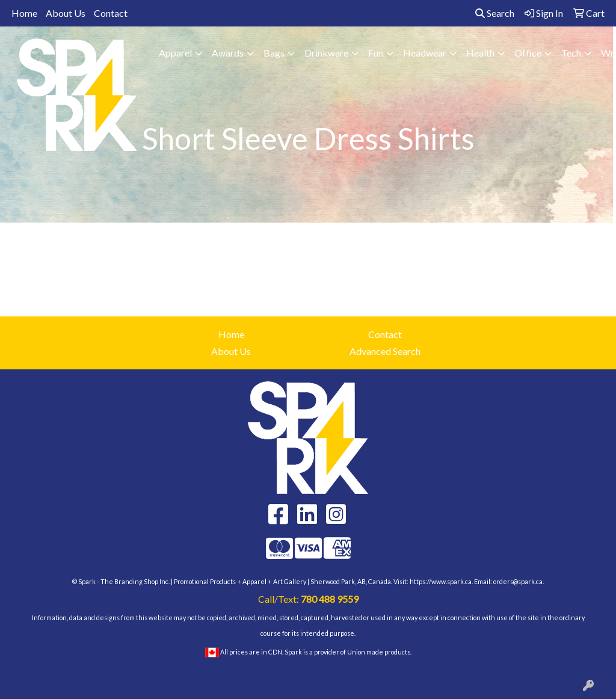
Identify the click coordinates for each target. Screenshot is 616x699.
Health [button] (480, 53)
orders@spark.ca (518, 581)
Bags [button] (274, 53)
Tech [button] (571, 53)
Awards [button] (228, 53)
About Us (66, 13)
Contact (111, 13)
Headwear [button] (425, 53)
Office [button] (528, 53)
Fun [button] (376, 53)
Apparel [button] (175, 53)
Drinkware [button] (326, 53)
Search (495, 13)
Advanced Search (385, 351)
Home (24, 13)
